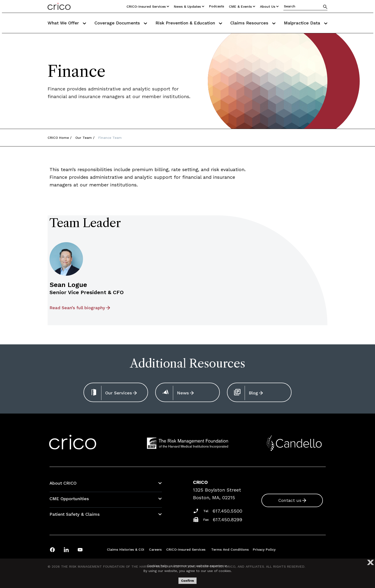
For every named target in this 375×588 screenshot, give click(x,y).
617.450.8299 (228, 520)
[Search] (325, 7)
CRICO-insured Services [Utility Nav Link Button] (148, 6)
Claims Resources (253, 23)
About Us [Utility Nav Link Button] (269, 6)
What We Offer (67, 23)
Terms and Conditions (230, 549)
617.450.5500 (227, 511)
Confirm (187, 581)
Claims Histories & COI (126, 549)
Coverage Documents (121, 23)
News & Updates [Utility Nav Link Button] (189, 6)
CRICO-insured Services (186, 549)
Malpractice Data (306, 23)
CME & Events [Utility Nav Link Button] (242, 6)
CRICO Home (58, 138)
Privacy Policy (264, 549)
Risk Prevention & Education (189, 23)
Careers (155, 549)
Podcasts (217, 6)
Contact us (290, 500)
